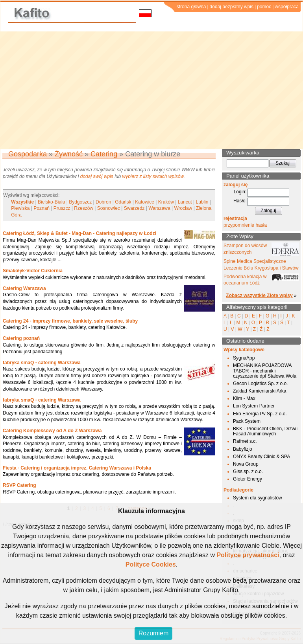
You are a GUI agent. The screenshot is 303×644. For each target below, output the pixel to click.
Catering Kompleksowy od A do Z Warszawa (52, 431)
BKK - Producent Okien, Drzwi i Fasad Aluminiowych (266, 431)
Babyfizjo (243, 449)
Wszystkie (22, 202)
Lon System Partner (254, 406)
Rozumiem (153, 633)
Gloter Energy (248, 479)
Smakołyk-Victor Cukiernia (33, 271)
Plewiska (20, 208)
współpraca (287, 7)
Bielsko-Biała (51, 202)
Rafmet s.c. (245, 441)
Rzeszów (84, 208)
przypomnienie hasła (245, 225)
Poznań (42, 208)
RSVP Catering (19, 485)
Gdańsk (123, 202)
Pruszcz (62, 208)
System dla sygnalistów (258, 498)
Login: (240, 192)
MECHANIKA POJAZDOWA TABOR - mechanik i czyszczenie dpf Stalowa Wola (265, 371)
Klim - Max (244, 398)
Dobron (103, 202)
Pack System (247, 421)
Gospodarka (28, 154)
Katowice (145, 202)
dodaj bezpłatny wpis (232, 7)
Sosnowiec (109, 208)
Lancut (185, 202)
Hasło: (240, 201)
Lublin (202, 202)
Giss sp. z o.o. (248, 472)
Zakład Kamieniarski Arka (260, 391)
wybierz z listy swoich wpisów (153, 176)
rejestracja (235, 218)
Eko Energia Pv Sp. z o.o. (260, 414)
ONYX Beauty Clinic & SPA (261, 457)
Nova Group (246, 464)
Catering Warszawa (24, 288)
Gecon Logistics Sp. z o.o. (260, 383)
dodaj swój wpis (97, 176)
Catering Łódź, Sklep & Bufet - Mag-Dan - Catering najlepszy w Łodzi (79, 233)
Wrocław (183, 208)
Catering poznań (21, 338)
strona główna (191, 7)
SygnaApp (244, 358)
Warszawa (159, 208)
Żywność (69, 154)
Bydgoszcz (80, 202)
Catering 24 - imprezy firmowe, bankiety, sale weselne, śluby (70, 321)
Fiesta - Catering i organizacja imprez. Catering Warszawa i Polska (77, 468)
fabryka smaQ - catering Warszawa (42, 363)
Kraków (166, 202)
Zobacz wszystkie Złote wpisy (259, 295)
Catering (104, 154)
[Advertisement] (152, 90)
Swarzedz (134, 208)
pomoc (264, 7)
